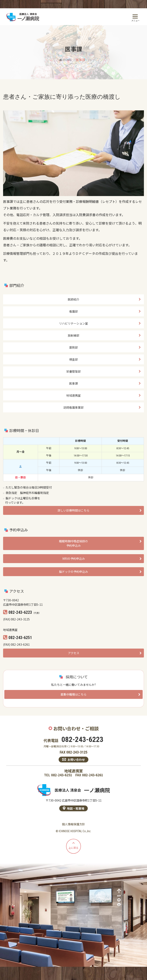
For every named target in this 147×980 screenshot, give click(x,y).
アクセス (74, 653)
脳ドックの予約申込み (73, 572)
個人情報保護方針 (73, 824)
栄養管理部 (73, 371)
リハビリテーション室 (73, 323)
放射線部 (73, 335)
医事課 (73, 383)
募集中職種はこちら (73, 694)
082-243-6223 (82, 740)
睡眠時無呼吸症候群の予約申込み (73, 543)
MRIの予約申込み (74, 559)
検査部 (73, 359)
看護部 (73, 311)
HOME (65, 60)
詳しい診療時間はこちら (73, 510)
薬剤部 (73, 347)
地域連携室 (73, 395)
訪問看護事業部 (73, 407)
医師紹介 (73, 299)
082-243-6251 (62, 775)
